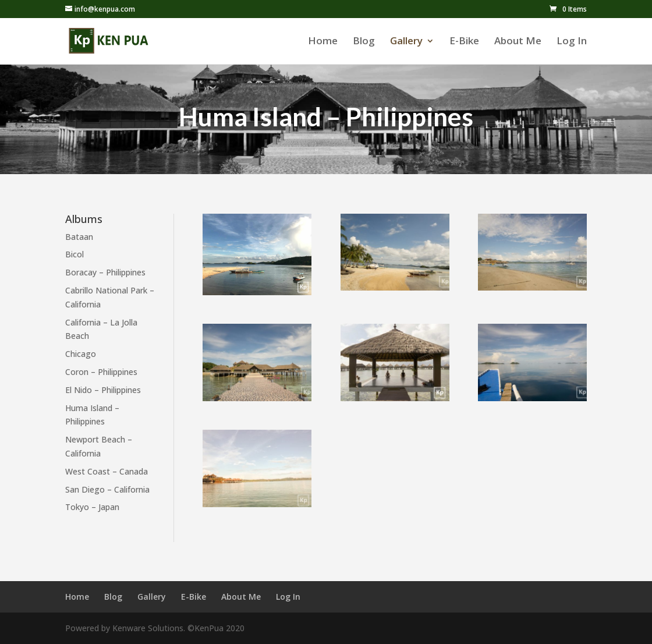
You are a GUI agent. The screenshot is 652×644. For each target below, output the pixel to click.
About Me (518, 42)
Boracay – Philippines (105, 272)
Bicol (75, 254)
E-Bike (464, 42)
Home (323, 42)
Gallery (406, 42)
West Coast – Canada (107, 471)
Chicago (81, 354)
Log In (572, 42)
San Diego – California (107, 489)
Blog (364, 42)
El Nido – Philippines (103, 390)
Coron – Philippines (101, 372)
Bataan (79, 237)
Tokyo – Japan (92, 507)
